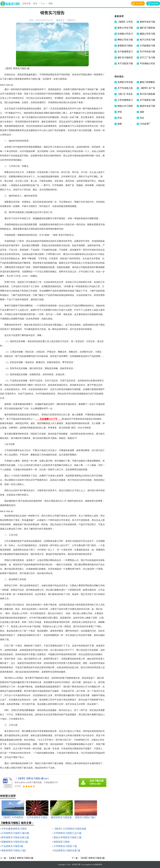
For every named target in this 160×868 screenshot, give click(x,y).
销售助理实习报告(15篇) (14, 850)
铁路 (120, 124)
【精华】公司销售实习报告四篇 (70, 829)
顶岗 (142, 112)
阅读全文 (60, 20)
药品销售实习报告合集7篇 (67, 850)
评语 (120, 112)
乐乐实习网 (76, 865)
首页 (35, 4)
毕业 (120, 118)
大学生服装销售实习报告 (14, 829)
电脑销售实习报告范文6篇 (15, 842)
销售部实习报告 (62, 842)
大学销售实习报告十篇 (65, 846)
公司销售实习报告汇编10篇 (15, 833)
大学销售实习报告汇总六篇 (67, 833)
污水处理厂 (145, 124)
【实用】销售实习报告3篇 (92, 858)
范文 (142, 118)
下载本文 (71, 20)
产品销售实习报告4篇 (12, 846)
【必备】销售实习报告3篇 (21, 858)
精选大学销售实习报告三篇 (67, 837)
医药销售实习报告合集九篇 (15, 837)
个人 (43, 4)
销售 (51, 4)
